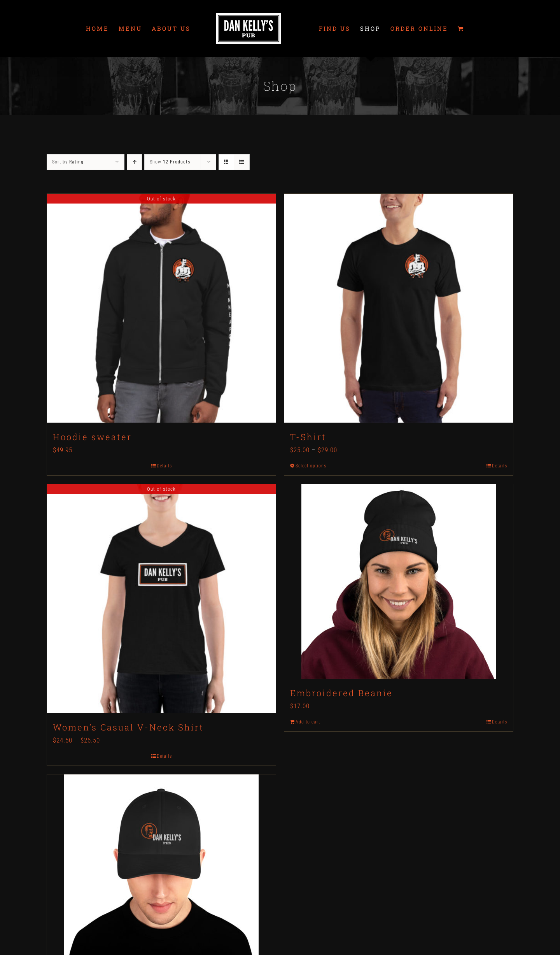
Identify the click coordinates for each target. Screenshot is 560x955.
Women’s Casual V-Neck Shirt (128, 727)
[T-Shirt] (399, 308)
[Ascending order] (134, 162)
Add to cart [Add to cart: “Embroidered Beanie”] (308, 722)
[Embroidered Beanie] (399, 581)
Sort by (68, 162)
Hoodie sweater (92, 437)
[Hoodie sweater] (161, 308)
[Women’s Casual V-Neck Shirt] (161, 599)
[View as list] (242, 162)
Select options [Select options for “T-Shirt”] (311, 466)
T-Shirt (308, 437)
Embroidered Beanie (341, 693)
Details (164, 466)
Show (170, 162)
